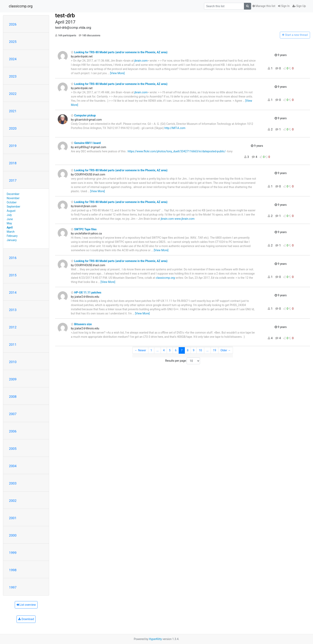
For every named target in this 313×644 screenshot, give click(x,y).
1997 (13, 587)
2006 (13, 431)
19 (215, 350)
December (13, 194)
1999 (13, 553)
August (11, 211)
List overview (26, 605)
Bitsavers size (81, 324)
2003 (13, 483)
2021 (13, 111)
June (10, 219)
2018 (13, 163)
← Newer (140, 350)
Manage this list (264, 6)
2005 (13, 449)
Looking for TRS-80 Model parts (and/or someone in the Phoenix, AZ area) (119, 52)
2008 (13, 397)
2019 (13, 146)
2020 (13, 128)
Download (26, 619)
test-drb (65, 15)
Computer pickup (83, 115)
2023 (13, 76)
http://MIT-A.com (175, 128)
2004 (13, 466)
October (12, 202)
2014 (13, 292)
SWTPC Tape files (84, 229)
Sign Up (299, 6)
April (10, 227)
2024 (13, 59)
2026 (13, 24)
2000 (13, 535)
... (158, 350)
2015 (13, 275)
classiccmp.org (21, 6)
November (13, 198)
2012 (13, 327)
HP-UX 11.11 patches (86, 292)
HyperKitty (155, 639)
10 (200, 350)
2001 (13, 518)
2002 (13, 501)
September (14, 207)
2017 (13, 180)
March (11, 232)
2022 (13, 94)
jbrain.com (141, 61)
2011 (13, 345)
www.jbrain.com (184, 219)
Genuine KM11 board (86, 143)
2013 (13, 310)
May (9, 223)
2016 (13, 258)
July (9, 215)
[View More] (117, 73)
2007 (13, 414)
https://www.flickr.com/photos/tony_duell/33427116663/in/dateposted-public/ (177, 151)
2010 (13, 362)
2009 (13, 379)
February (12, 236)
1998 (13, 570)
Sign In (284, 6)
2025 (13, 42)
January (12, 240)
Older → (226, 350)
